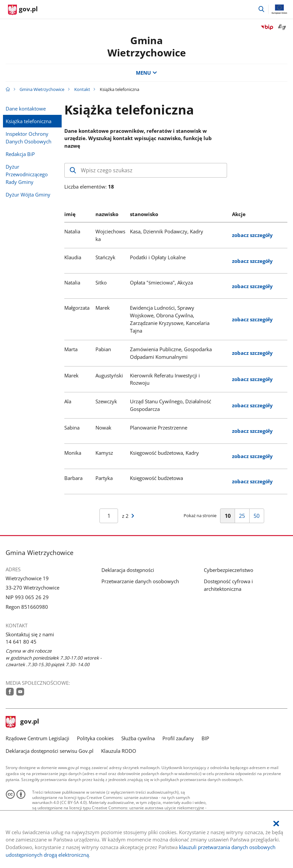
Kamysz (104, 453)
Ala (68, 401)
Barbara (73, 478)
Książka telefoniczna (29, 121)
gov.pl (23, 722)
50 (259, 517)
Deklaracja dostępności (128, 570)
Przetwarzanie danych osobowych (140, 581)
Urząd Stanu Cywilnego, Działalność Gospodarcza (171, 405)
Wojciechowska (110, 235)
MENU (146, 73)
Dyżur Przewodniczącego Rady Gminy (27, 174)
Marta (71, 349)
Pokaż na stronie (200, 515)
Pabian (103, 349)
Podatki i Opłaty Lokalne (158, 257)
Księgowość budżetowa (156, 478)
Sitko (101, 282)
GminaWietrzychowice (147, 46)
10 (230, 517)
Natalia (72, 231)
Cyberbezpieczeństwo (229, 570)
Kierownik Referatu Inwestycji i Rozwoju (165, 379)
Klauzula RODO (119, 751)
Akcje (239, 214)
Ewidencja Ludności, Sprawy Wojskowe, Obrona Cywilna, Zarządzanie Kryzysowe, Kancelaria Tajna (170, 319)
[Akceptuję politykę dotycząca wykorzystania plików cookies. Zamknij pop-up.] (276, 824)
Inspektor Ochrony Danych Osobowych (29, 138)
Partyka (104, 478)
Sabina (72, 428)
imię (70, 214)
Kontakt (82, 89)
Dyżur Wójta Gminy (28, 195)
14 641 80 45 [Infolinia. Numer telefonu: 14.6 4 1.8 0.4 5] (21, 642)
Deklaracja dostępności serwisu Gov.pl (50, 751)
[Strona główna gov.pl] (23, 10)
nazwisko (107, 214)
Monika (73, 453)
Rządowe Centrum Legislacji (37, 738)
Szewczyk (106, 401)
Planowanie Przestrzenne (159, 428)
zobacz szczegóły (252, 235)
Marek (103, 308)
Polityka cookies (95, 738)
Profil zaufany (178, 738)
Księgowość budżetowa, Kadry (164, 453)
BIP (205, 738)
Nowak (103, 428)
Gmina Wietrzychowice (42, 89)
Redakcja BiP (20, 154)
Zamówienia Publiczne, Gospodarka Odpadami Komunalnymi (171, 353)
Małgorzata (77, 308)
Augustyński (109, 375)
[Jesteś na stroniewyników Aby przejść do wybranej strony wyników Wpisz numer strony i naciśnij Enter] (109, 516)
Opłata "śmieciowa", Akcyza (161, 282)
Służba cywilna (138, 738)
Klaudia (73, 257)
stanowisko (144, 214)
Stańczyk (105, 257)
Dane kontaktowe (26, 109)
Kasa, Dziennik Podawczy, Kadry (167, 231)
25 (244, 517)
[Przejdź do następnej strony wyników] (133, 516)
